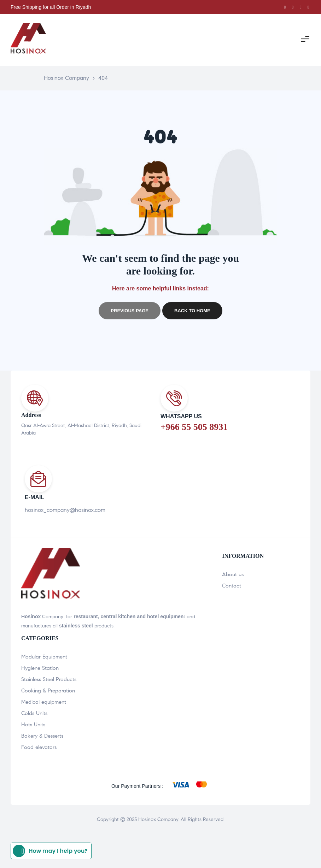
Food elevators (39, 747)
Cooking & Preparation (48, 691)
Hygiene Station (40, 668)
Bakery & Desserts (42, 736)
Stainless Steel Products (49, 679)
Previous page (130, 311)
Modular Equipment (44, 657)
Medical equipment (44, 702)
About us (233, 574)
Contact (232, 586)
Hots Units (33, 725)
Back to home (192, 311)
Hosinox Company (158, 819)
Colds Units (34, 713)
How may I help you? (50, 851)
